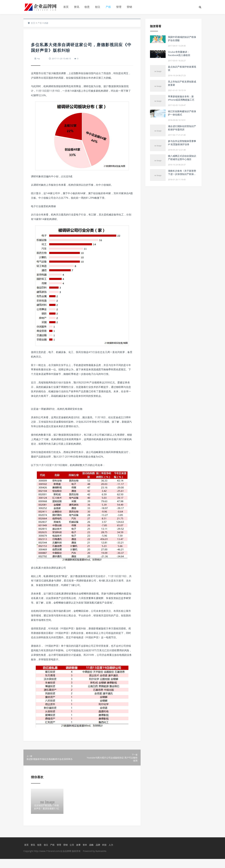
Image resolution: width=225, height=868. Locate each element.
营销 (129, 7)
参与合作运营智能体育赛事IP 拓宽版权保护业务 (182, 143)
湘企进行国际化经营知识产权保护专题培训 (182, 128)
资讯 (77, 7)
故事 (80, 854)
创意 (87, 7)
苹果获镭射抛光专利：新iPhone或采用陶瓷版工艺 (181, 98)
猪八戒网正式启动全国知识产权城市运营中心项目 (182, 157)
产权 (108, 7)
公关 (73, 854)
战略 (94, 854)
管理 (119, 7)
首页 (66, 7)
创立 (98, 7)
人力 (114, 854)
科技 (108, 854)
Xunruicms (101, 860)
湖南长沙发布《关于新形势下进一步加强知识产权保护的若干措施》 (182, 174)
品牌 (101, 854)
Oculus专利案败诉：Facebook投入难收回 (179, 53)
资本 (87, 854)
